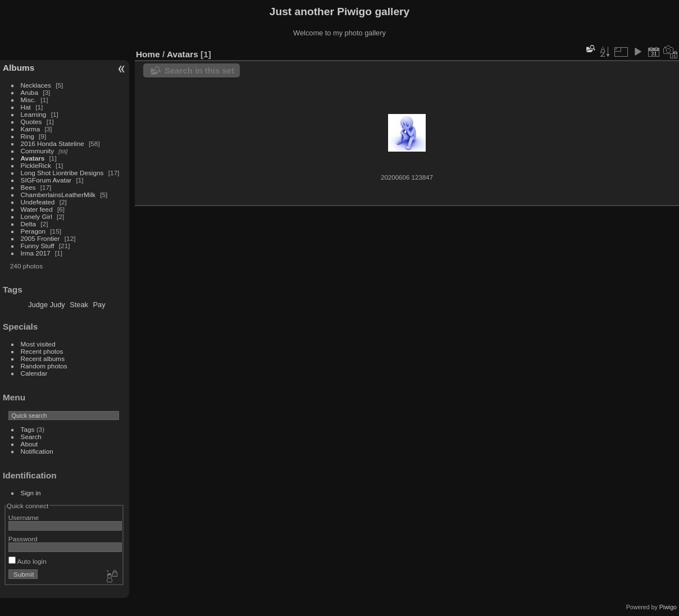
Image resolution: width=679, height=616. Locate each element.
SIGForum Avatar (46, 180)
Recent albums (43, 359)
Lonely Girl (37, 216)
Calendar (34, 373)
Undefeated (38, 202)
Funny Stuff (38, 246)
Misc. (28, 100)
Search (31, 437)
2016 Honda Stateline (53, 143)
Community (38, 151)
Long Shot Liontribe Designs (62, 173)
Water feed (37, 209)
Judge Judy (46, 305)
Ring (28, 136)
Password (23, 539)
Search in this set (199, 70)
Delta (28, 224)
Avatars (33, 158)
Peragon (33, 231)
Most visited (38, 344)
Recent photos (42, 351)
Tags (28, 429)
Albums (19, 68)
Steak (79, 305)
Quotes (31, 122)
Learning (34, 114)
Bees (28, 187)
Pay (99, 305)
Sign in (31, 493)
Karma (31, 129)
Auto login (28, 561)
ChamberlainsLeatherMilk (58, 195)
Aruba (29, 92)
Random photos (44, 366)
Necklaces (36, 85)
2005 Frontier (40, 238)
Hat (26, 107)
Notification (37, 451)
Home (148, 54)
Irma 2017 (36, 253)
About (29, 444)
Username (24, 517)
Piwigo (668, 607)
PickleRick (36, 165)
